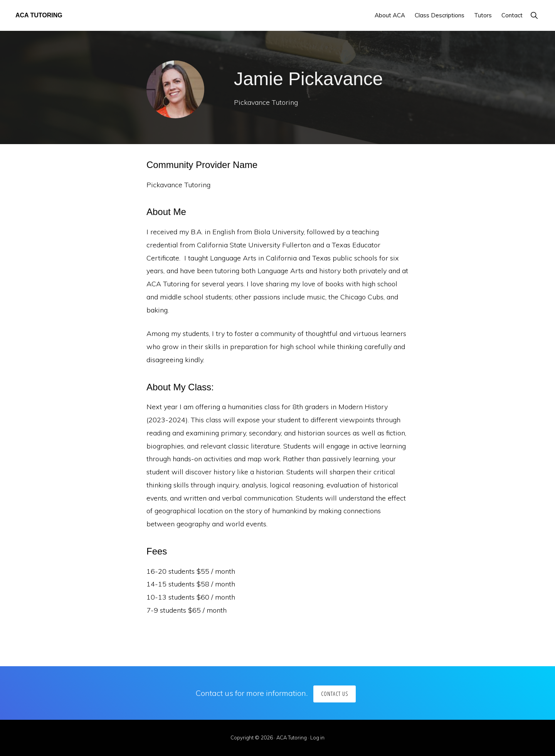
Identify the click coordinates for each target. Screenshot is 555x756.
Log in (317, 738)
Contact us (335, 694)
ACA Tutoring (39, 15)
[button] (534, 15)
